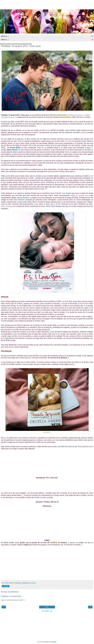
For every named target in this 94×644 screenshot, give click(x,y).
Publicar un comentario (11, 596)
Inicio (47, 607)
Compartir (6, 586)
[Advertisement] (47, 6)
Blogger (54, 642)
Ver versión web (47, 611)
